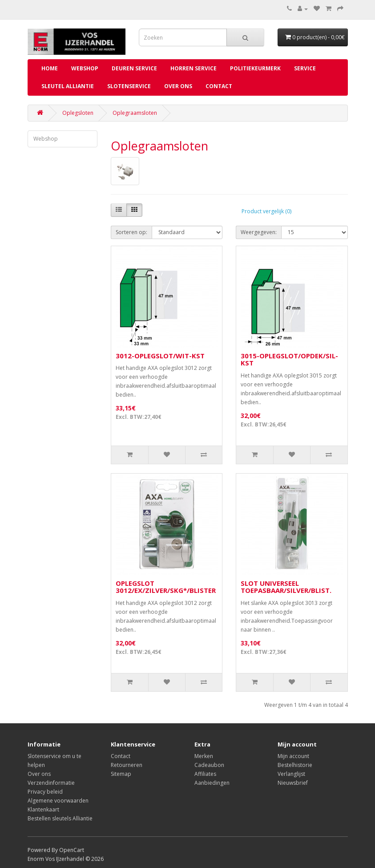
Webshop (85, 68)
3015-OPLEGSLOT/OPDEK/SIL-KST (289, 359)
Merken (204, 756)
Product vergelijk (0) (266, 211)
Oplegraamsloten (135, 113)
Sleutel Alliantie (68, 86)
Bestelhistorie (295, 765)
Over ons (178, 86)
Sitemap (121, 774)
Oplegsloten (78, 113)
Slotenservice (129, 86)
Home (50, 68)
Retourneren (127, 765)
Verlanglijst (291, 774)
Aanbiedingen (212, 783)
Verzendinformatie (51, 783)
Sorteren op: (131, 232)
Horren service (194, 68)
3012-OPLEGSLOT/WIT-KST (160, 356)
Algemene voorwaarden (58, 801)
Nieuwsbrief (293, 783)
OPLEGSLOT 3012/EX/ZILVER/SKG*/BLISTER (166, 587)
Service (305, 68)
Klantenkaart (43, 809)
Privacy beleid (45, 792)
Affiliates (205, 774)
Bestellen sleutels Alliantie (60, 818)
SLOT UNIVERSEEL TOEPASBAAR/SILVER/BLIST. (286, 587)
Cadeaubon (209, 765)
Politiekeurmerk (255, 68)
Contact (219, 86)
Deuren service (134, 68)
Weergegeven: (259, 232)
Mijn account (293, 756)
